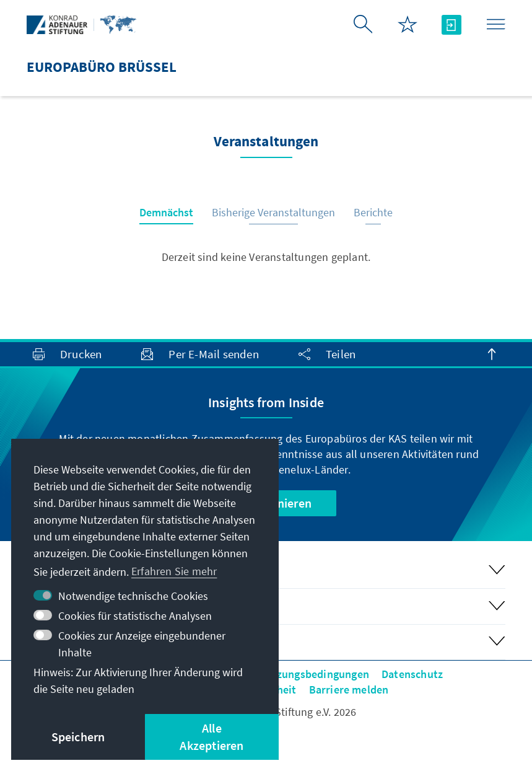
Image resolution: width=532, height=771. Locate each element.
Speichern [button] (78, 737)
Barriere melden (349, 689)
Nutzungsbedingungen (314, 674)
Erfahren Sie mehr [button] (174, 571)
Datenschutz (412, 674)
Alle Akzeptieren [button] (211, 737)
